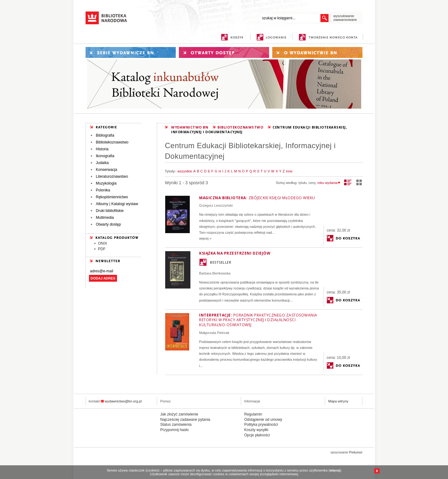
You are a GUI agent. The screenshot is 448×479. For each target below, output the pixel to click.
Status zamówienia (176, 425)
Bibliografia (105, 135)
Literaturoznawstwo (112, 176)
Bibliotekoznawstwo (112, 142)
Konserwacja (107, 170)
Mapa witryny (338, 401)
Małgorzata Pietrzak (214, 333)
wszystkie (185, 171)
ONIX (103, 243)
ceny (312, 183)
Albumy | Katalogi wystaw (117, 204)
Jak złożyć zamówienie (179, 414)
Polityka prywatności (261, 425)
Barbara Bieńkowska (215, 273)
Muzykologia (106, 183)
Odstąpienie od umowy (263, 420)
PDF (102, 249)
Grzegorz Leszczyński (216, 205)
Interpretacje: (258, 320)
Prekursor (356, 452)
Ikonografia (105, 156)
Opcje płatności (257, 435)
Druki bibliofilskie (110, 211)
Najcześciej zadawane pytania (185, 420)
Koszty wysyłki (256, 430)
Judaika (102, 163)
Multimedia (105, 218)
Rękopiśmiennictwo (112, 197)
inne (289, 171)
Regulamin (253, 414)
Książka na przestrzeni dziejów (235, 253)
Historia (102, 149)
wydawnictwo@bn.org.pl (123, 401)
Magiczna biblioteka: (257, 198)
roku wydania (329, 183)
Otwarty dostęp (108, 224)
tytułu (302, 183)
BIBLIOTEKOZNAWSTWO (240, 127)
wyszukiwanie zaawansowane (345, 18)
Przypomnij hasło (174, 430)
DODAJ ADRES (103, 278)
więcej (335, 470)
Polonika (103, 190)
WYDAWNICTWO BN (190, 127)
